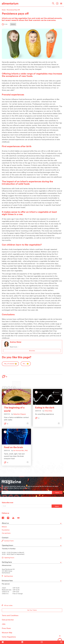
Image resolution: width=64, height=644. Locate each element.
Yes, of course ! (10, 364)
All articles (32, 351)
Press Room (6, 628)
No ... (26, 364)
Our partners (6, 533)
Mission (4, 527)
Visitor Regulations (9, 637)
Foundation (6, 530)
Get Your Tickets (32, 610)
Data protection (8, 620)
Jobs (4, 624)
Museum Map (7, 633)
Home (4, 10)
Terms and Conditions (10, 615)
